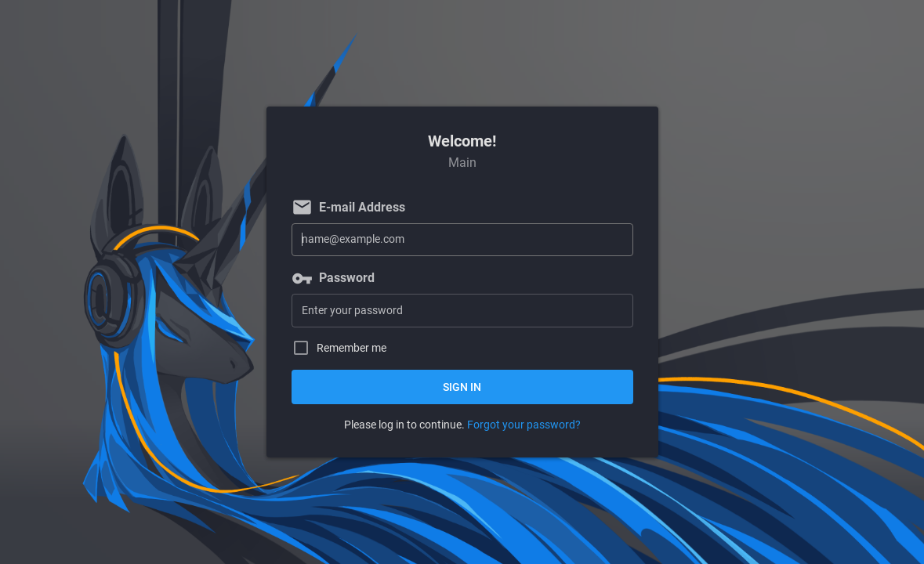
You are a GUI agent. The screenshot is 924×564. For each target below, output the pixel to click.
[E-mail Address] (462, 240)
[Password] (462, 311)
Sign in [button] (462, 387)
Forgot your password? (524, 425)
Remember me (351, 348)
